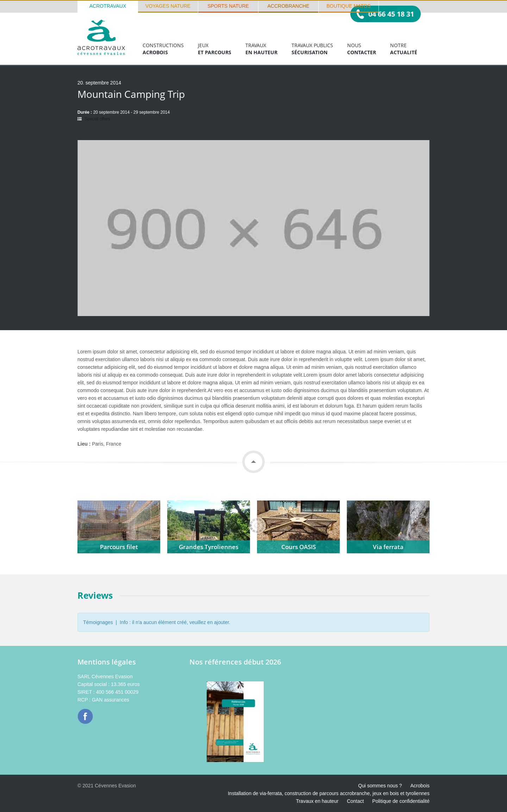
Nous (362, 49)
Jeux (215, 49)
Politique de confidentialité (401, 801)
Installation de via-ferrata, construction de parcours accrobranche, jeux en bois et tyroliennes (329, 793)
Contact (355, 801)
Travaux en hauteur (317, 801)
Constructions (163, 49)
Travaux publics (312, 49)
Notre (404, 49)
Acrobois (420, 786)
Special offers (97, 119)
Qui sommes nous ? (380, 786)
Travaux (261, 49)
